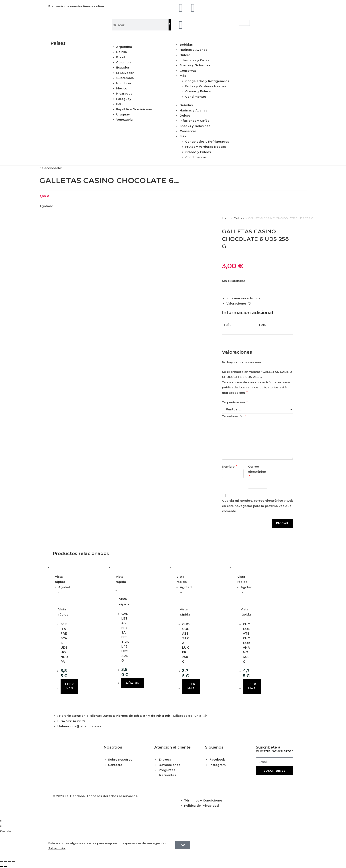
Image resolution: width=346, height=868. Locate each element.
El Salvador (125, 73)
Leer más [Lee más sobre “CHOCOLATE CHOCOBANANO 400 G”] (252, 686)
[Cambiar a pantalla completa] (6, 861)
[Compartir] (10, 861)
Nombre (230, 466)
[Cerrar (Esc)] (14, 861)
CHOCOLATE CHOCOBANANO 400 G (247, 643)
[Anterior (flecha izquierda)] (2, 866)
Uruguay (123, 114)
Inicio (226, 218)
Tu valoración (234, 416)
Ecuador (123, 67)
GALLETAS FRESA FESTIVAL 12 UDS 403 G (125, 637)
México (122, 88)
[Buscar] (170, 25)
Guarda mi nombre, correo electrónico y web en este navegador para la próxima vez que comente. (258, 506)
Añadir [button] (133, 683)
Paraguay (124, 99)
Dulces (185, 55)
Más (183, 76)
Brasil (121, 57)
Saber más (57, 848)
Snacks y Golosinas (195, 65)
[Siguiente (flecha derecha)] (6, 866)
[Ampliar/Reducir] (2, 861)
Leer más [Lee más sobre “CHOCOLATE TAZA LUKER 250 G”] (191, 686)
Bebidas (186, 44)
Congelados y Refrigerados (207, 81)
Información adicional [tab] (244, 298)
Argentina (124, 47)
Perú (120, 104)
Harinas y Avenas (193, 50)
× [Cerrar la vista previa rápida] (1, 821)
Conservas (188, 71)
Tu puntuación (235, 402)
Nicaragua (124, 93)
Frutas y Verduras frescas (206, 86)
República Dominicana (134, 109)
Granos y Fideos (198, 91)
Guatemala (125, 78)
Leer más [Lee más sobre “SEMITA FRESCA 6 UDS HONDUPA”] (69, 686)
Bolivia (122, 52)
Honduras (124, 83)
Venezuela (124, 119)
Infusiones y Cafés (194, 60)
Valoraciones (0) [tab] (239, 303)
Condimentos (196, 97)
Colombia (124, 62)
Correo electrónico (257, 471)
